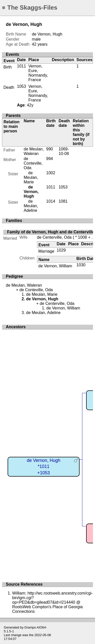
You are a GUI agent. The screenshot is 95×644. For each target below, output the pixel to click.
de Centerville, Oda (54, 237)
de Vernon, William (55, 266)
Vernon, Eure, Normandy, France (38, 73)
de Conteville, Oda (33, 163)
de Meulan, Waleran (34, 151)
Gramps (30, 627)
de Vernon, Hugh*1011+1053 (44, 467)
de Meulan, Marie (31, 177)
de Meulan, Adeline (31, 206)
